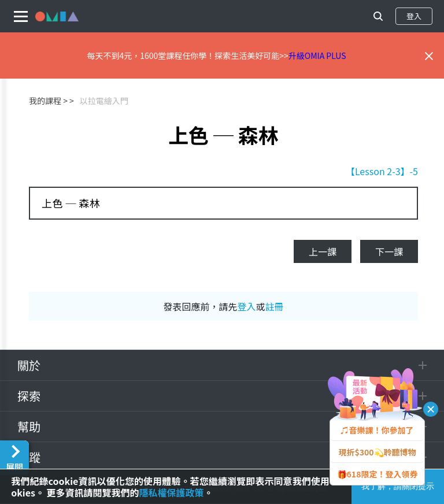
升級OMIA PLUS (317, 55)
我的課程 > (48, 101)
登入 (414, 16)
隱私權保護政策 (172, 492)
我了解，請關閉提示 (398, 486)
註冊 (275, 306)
